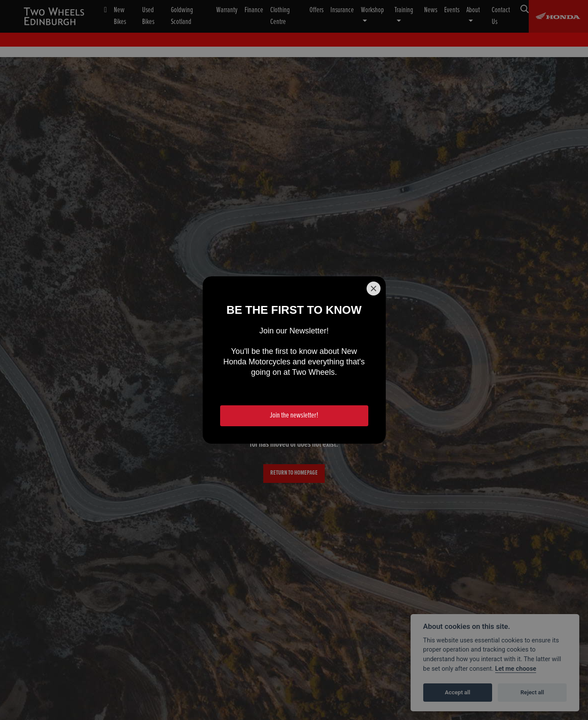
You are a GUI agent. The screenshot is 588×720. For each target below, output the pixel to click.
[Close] (374, 289)
